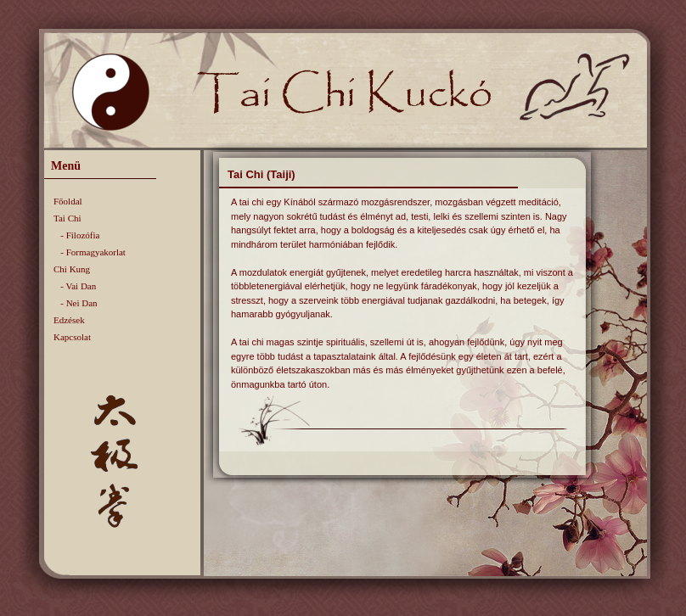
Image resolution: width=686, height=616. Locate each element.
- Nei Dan (76, 303)
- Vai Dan (75, 286)
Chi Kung (72, 269)
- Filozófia (76, 235)
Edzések (69, 320)
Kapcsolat (72, 337)
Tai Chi (67, 218)
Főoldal (68, 201)
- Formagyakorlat (90, 252)
